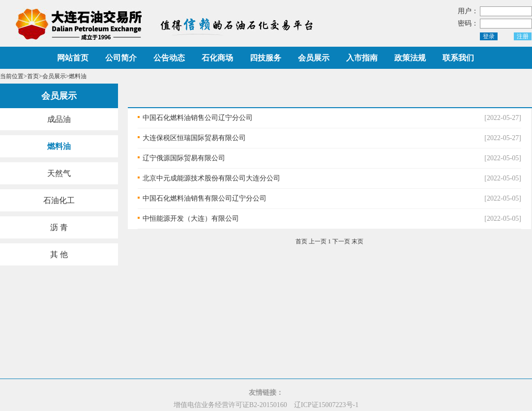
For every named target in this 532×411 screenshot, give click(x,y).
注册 (523, 36)
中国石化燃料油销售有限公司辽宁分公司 (205, 198)
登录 (489, 36)
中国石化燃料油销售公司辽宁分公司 (198, 118)
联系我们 (458, 58)
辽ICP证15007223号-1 (326, 405)
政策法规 (410, 58)
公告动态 (169, 58)
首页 (33, 76)
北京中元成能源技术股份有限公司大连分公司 (211, 178)
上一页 (318, 241)
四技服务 (266, 58)
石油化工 (59, 200)
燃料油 (59, 146)
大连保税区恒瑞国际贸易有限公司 (194, 138)
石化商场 (217, 58)
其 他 (59, 254)
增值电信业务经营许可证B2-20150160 (230, 405)
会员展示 (314, 58)
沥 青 (59, 227)
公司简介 (121, 58)
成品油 (59, 119)
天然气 (59, 173)
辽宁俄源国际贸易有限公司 (184, 158)
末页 (357, 241)
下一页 (341, 241)
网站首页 (73, 58)
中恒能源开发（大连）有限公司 (191, 219)
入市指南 (362, 58)
